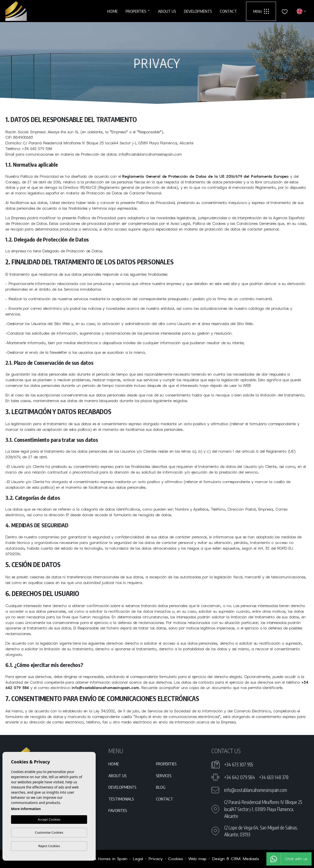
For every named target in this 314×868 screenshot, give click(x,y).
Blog (161, 787)
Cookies (176, 859)
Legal (138, 859)
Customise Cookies (49, 832)
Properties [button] (136, 11)
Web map (197, 859)
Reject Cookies (49, 846)
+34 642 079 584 (240, 777)
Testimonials (121, 799)
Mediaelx (251, 859)
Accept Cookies (49, 819)
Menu (261, 11)
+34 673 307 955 (239, 764)
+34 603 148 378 (274, 777)
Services (164, 775)
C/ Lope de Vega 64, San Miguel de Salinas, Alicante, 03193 (261, 831)
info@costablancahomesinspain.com (256, 790)
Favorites (118, 810)
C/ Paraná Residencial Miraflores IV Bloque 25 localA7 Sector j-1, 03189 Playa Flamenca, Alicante (263, 809)
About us (167, 11)
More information (26, 809)
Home (112, 11)
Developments (198, 11)
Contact (228, 11)
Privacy (156, 859)
